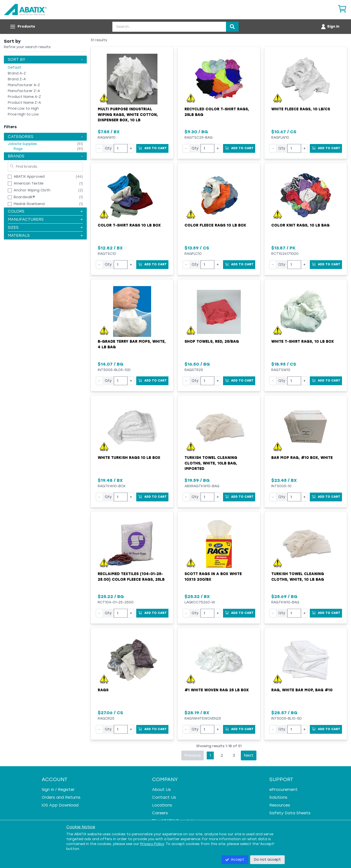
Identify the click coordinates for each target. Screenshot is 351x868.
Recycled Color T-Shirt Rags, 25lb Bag (217, 112)
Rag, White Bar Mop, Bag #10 (302, 690)
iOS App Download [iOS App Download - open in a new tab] (60, 805)
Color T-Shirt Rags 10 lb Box (129, 225)
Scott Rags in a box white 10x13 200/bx (213, 577)
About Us (161, 790)
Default (15, 67)
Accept (235, 860)
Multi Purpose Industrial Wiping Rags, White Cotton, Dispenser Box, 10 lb (128, 115)
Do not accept (267, 860)
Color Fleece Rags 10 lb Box (215, 225)
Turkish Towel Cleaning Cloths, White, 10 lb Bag (298, 577)
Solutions (278, 797)
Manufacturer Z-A (24, 91)
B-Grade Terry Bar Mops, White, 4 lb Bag (132, 344)
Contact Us (164, 797)
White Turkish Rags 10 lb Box (129, 458)
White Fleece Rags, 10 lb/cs (301, 109)
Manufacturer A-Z (24, 85)
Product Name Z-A (24, 103)
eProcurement (283, 790)
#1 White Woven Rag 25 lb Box (217, 690)
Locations (162, 805)
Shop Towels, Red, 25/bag (212, 341)
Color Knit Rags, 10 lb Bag (300, 225)
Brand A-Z (17, 73)
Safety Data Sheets (290, 813)
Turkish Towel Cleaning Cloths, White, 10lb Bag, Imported (211, 463)
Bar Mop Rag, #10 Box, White (302, 458)
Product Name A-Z (24, 97)
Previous (193, 755)
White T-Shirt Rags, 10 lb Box (303, 341)
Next (249, 755)
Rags (103, 690)
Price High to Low (23, 114)
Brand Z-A (17, 79)
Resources (280, 805)
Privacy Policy (152, 844)
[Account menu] (330, 27)
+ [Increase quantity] (131, 148)
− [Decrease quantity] (99, 148)
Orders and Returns (61, 797)
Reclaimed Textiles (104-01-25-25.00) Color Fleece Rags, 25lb (131, 577)
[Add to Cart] (152, 148)
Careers (160, 813)
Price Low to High (23, 108)
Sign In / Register (58, 790)
